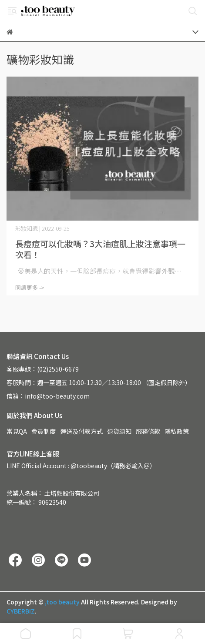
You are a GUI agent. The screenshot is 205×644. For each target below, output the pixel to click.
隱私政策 (177, 431)
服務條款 (148, 431)
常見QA (17, 431)
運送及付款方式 (81, 431)
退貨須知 (119, 431)
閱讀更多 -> (30, 287)
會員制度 (44, 431)
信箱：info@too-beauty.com (48, 396)
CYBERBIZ (21, 611)
